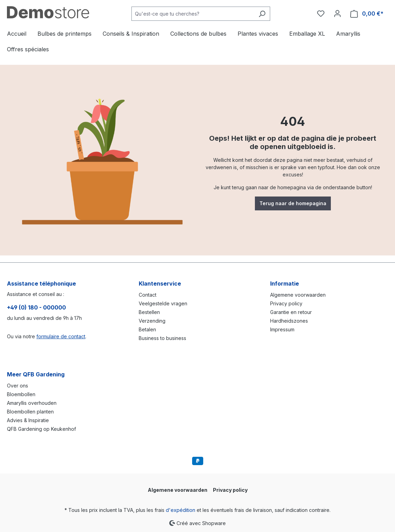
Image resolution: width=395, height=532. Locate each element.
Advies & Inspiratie (28, 420)
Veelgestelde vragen (163, 303)
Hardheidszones (289, 321)
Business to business (162, 338)
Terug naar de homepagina (293, 203)
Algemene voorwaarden (298, 295)
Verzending (152, 321)
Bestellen (149, 312)
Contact (148, 295)
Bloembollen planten (30, 412)
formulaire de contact (61, 336)
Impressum (282, 329)
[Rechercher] (262, 14)
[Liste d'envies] (321, 14)
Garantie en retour (291, 312)
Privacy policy (286, 303)
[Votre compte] (337, 14)
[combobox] (193, 14)
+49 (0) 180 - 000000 (36, 307)
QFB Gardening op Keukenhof (41, 429)
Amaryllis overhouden (32, 403)
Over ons (18, 386)
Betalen (147, 329)
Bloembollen (21, 394)
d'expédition (181, 510)
